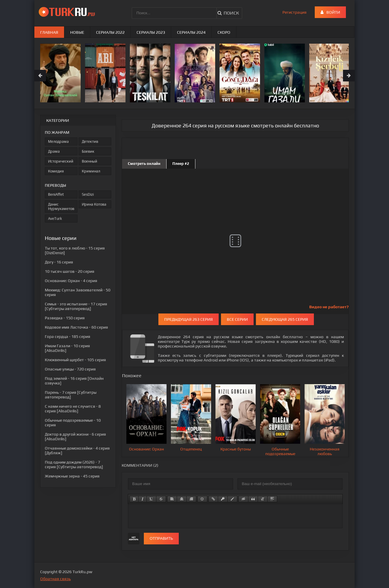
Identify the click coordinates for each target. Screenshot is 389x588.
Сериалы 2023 (151, 32)
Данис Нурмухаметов (61, 206)
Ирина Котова (94, 204)
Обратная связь (55, 579)
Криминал (91, 171)
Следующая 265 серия (285, 319)
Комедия (56, 171)
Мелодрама (58, 141)
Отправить (161, 538)
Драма (54, 151)
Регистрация (295, 12)
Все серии (237, 319)
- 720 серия (70, 369)
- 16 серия (59, 262)
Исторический (61, 161)
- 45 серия (72, 476)
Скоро (224, 32)
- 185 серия (68, 336)
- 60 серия (76, 327)
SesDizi (88, 194)
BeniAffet (56, 194)
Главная (49, 32)
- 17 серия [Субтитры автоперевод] (76, 306)
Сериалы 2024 (191, 32)
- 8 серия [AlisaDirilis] (73, 409)
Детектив (90, 141)
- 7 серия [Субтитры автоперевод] (71, 395)
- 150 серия (65, 318)
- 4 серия (71, 281)
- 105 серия (75, 360)
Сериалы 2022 (110, 32)
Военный (90, 161)
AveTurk (55, 219)
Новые (77, 32)
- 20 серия (70, 271)
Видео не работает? (329, 307)
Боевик (88, 151)
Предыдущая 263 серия (189, 319)
